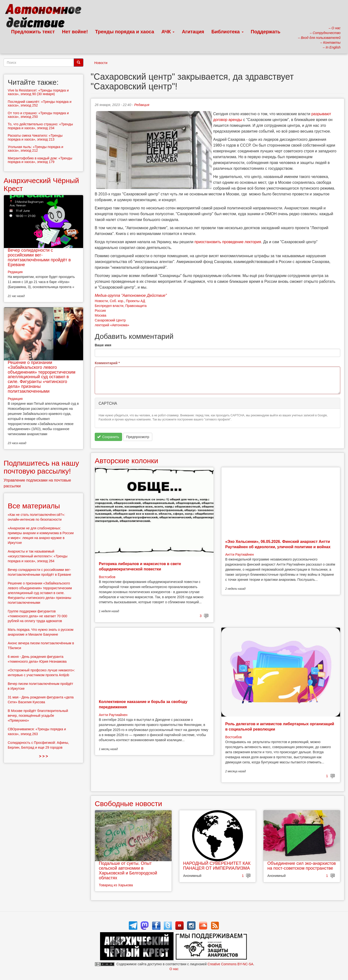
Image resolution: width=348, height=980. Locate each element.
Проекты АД (135, 301)
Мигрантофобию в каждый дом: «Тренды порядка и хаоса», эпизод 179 (40, 160)
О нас (174, 969)
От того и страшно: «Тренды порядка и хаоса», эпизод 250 (38, 115)
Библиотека (228, 32)
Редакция (142, 105)
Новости (101, 63)
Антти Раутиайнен (239, 554)
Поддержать (266, 32)
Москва (101, 315)
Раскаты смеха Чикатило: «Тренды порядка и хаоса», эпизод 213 (35, 137)
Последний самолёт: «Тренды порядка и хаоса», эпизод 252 (40, 103)
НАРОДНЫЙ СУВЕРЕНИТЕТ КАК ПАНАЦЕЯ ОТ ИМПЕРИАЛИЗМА (217, 866)
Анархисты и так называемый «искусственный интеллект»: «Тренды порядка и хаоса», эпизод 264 (38, 556)
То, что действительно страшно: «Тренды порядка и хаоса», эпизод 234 (40, 126)
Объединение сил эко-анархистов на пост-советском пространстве (301, 866)
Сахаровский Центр (110, 320)
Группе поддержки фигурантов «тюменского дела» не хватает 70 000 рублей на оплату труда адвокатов (37, 616)
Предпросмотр (138, 437)
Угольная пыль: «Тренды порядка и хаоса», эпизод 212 (36, 149)
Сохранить (108, 437)
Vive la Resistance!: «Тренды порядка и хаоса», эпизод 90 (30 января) (38, 92)
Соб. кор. (117, 301)
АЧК (168, 32)
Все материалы (34, 506)
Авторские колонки (126, 461)
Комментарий (107, 363)
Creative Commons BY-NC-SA (230, 964)
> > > (44, 756)
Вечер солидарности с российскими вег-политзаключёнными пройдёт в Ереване (39, 257)
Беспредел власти (109, 306)
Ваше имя (103, 345)
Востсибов (107, 577)
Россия (100, 311)
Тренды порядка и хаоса (125, 32)
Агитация (193, 32)
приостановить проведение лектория (228, 242)
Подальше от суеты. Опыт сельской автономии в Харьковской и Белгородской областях (128, 870)
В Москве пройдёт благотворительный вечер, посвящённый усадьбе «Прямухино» (38, 716)
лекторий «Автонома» (112, 325)
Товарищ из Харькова (116, 885)
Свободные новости (128, 804)
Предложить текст (33, 32)
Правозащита (136, 306)
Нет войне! (75, 32)
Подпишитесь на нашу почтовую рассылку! (41, 467)
